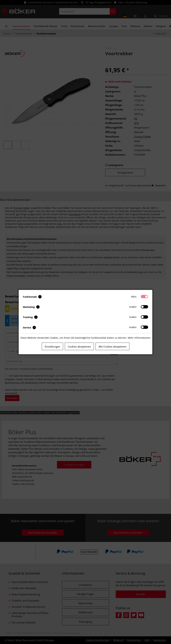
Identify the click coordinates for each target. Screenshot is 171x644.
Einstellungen (52, 346)
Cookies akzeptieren (79, 346)
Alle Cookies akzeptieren (112, 346)
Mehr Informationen (139, 338)
